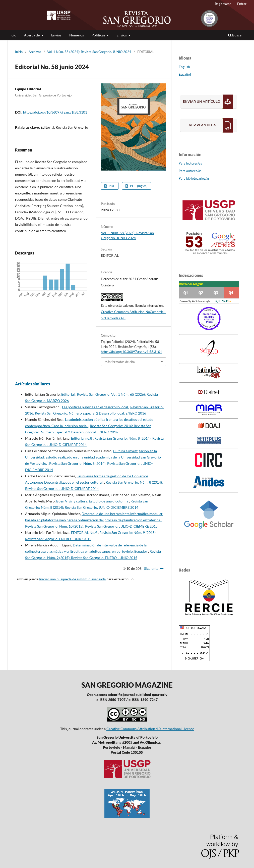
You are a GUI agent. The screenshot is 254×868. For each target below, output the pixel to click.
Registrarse (223, 4)
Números (77, 35)
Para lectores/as (190, 163)
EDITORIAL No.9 (84, 532)
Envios (56, 35)
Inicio (12, 35)
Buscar (236, 35)
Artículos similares (33, 384)
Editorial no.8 (82, 438)
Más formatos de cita (120, 362)
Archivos (35, 52)
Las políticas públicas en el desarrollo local (95, 407)
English (184, 67)
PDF (111, 186)
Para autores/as (190, 171)
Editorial (68, 394)
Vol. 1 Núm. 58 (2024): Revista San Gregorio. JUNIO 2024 (89, 52)
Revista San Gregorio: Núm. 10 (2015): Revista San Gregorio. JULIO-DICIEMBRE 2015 (91, 526)
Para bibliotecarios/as (194, 178)
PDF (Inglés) (138, 186)
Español (185, 74)
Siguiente (151, 568)
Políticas (99, 35)
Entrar (242, 4)
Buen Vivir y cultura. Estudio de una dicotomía (93, 501)
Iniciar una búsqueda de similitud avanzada (72, 579)
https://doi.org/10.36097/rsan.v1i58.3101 (55, 112)
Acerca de (32, 35)
